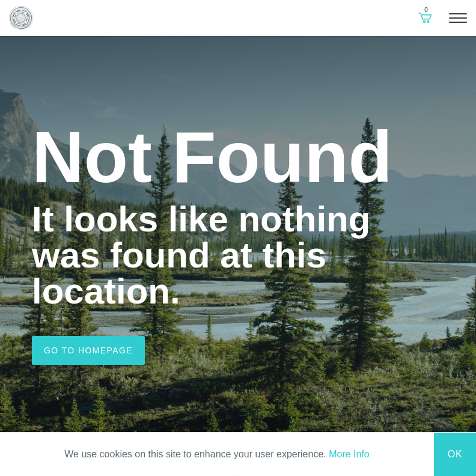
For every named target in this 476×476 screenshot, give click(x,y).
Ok (455, 454)
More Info (349, 454)
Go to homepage (88, 350)
